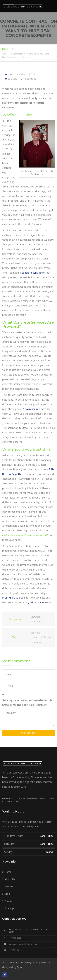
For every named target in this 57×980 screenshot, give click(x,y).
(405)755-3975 (11, 598)
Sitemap (9, 908)
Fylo (19, 967)
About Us (10, 879)
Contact (9, 901)
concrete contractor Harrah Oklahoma (41, 637)
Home (5, 49)
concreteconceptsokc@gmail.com (24, 944)
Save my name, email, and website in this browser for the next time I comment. (27, 703)
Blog (7, 894)
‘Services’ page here (34, 409)
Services (9, 886)
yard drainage (36, 602)
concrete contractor (33, 273)
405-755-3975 (15, 938)
